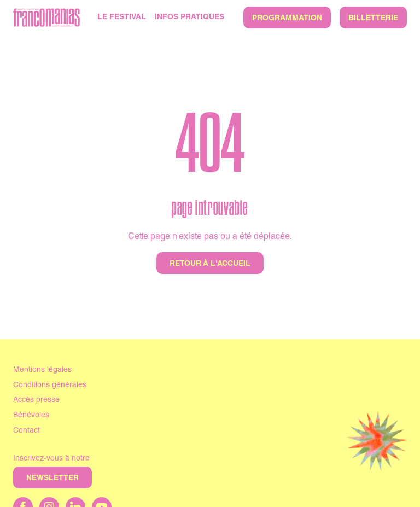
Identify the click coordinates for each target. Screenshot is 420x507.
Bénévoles (31, 416)
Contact (27, 431)
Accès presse (36, 400)
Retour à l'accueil (210, 264)
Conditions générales (50, 386)
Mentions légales (42, 370)
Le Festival (122, 18)
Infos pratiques (189, 18)
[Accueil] (46, 18)
